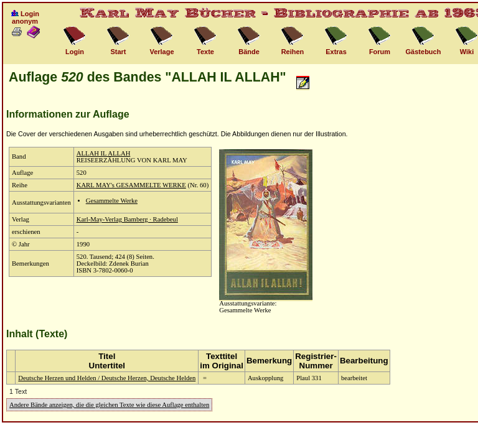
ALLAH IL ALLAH (104, 153)
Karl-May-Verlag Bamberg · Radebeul (127, 219)
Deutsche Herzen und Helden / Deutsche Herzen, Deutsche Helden (107, 378)
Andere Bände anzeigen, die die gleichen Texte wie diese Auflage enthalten (109, 405)
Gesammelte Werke (112, 201)
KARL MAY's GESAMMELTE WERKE (131, 185)
